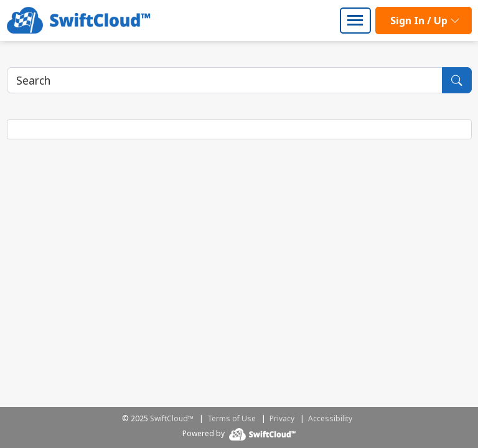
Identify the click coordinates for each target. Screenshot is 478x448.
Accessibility (330, 418)
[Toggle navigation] (355, 21)
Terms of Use (232, 418)
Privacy (282, 418)
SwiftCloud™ (172, 418)
